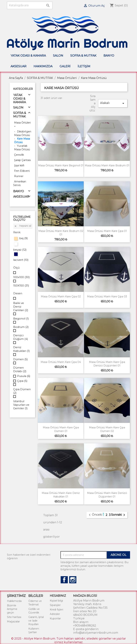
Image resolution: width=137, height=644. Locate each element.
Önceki (95, 515)
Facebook (64, 580)
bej (24, 238)
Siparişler (55, 605)
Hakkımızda (43, 66)
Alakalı (113, 103)
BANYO (109, 56)
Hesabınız (58, 596)
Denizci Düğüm (21, 337)
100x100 (21, 277)
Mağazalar (13, 622)
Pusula (24, 376)
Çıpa (22, 381)
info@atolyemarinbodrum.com (96, 633)
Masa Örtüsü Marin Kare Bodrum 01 (107, 165)
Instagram (73, 580)
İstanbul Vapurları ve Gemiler (21, 405)
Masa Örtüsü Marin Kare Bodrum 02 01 (61, 233)
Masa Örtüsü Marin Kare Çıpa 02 (61, 296)
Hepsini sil (23, 226)
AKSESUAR (18, 66)
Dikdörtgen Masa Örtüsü (23, 133)
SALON (58, 56)
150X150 (21, 285)
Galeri (65, 66)
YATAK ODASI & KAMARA (28, 56)
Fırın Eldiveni (22, 171)
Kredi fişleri (56, 610)
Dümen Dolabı (20, 369)
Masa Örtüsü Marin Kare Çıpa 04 (61, 362)
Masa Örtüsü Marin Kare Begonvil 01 (61, 165)
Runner (19, 176)
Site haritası (14, 617)
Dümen (21, 359)
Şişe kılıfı (19, 165)
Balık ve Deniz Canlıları (21, 307)
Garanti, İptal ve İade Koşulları (36, 621)
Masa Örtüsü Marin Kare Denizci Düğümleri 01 (107, 495)
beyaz (20, 250)
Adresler (55, 614)
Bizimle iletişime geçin (12, 609)
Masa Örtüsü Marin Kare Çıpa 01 (107, 231)
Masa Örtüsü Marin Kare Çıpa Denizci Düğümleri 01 (107, 364)
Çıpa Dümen (22, 391)
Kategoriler (23, 89)
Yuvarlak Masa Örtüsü (22, 148)
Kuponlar (55, 618)
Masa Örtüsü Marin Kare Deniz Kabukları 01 (61, 495)
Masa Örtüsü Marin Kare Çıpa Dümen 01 (61, 429)
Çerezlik (19, 155)
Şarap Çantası (22, 160)
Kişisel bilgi (56, 601)
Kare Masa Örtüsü (22, 140)
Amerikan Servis (20, 183)
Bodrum (21, 327)
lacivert (21, 260)
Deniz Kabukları (21, 349)
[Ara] (30, 5)
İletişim (84, 66)
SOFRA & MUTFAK (83, 56)
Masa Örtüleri (22, 123)
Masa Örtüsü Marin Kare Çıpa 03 (107, 296)
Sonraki (119, 515)
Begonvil (21, 319)
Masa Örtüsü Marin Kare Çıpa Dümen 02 (107, 429)
